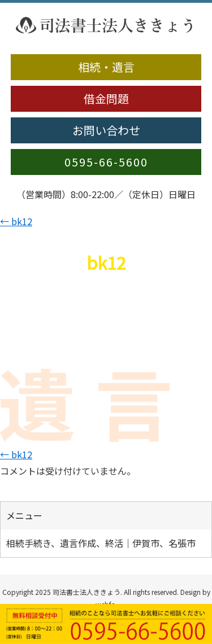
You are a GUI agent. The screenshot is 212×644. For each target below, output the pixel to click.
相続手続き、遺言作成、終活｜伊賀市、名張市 (101, 543)
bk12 (16, 221)
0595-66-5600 (106, 162)
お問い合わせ (106, 130)
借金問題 (106, 98)
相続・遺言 (106, 67)
